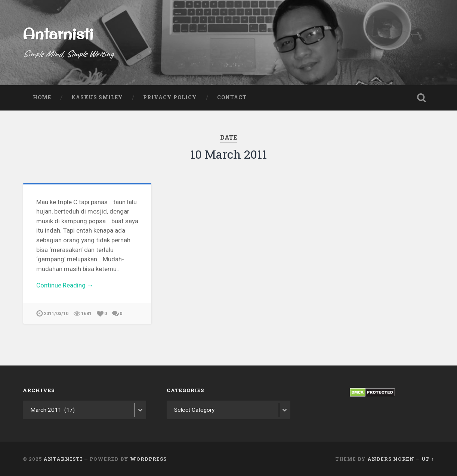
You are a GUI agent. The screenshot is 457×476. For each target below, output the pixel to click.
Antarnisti (58, 34)
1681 (86, 313)
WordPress (148, 458)
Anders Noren (391, 458)
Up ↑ (428, 458)
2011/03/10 (56, 313)
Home (42, 97)
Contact (232, 97)
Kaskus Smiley (97, 97)
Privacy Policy (170, 97)
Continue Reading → (65, 285)
